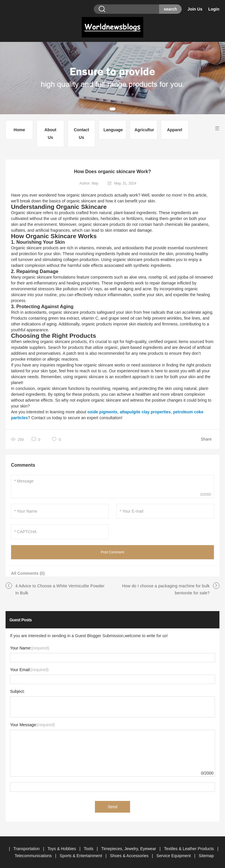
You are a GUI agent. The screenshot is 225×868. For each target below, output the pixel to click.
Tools (89, 849)
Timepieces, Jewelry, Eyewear (129, 849)
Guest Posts (21, 620)
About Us (50, 134)
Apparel (175, 130)
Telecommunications (34, 856)
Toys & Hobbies (62, 849)
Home (19, 130)
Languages (113, 130)
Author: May (89, 183)
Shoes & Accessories (130, 856)
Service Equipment (174, 856)
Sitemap (206, 856)
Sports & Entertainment (82, 856)
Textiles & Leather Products (190, 849)
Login (214, 9)
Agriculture (144, 130)
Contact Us (81, 134)
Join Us (195, 9)
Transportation (27, 849)
